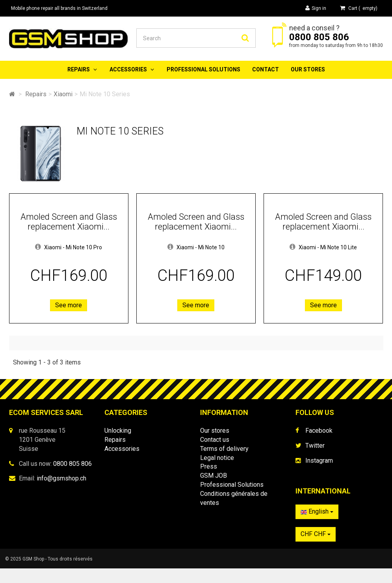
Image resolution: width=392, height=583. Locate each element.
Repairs (79, 69)
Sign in (316, 8)
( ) (359, 8)
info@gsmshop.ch (61, 478)
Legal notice (217, 458)
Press (209, 466)
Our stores (308, 69)
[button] (38, 247)
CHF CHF (316, 538)
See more (69, 305)
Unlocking (118, 431)
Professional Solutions (203, 69)
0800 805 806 (319, 37)
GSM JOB (214, 476)
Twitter (315, 446)
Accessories (128, 69)
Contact (266, 69)
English (317, 515)
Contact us (215, 440)
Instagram (319, 461)
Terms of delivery (224, 449)
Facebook (319, 431)
